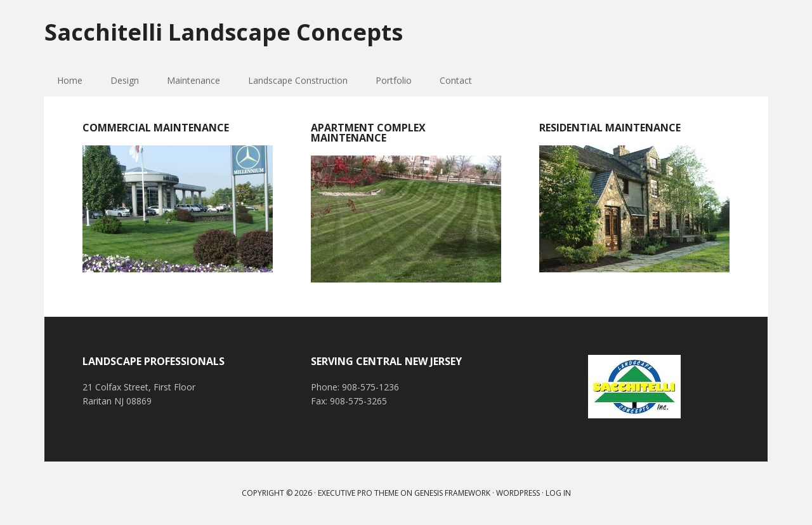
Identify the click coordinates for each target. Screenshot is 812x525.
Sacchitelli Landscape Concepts (224, 31)
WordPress (518, 493)
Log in (558, 493)
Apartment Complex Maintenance (368, 133)
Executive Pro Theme (358, 493)
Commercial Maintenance (156, 128)
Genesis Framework (452, 493)
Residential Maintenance (610, 128)
